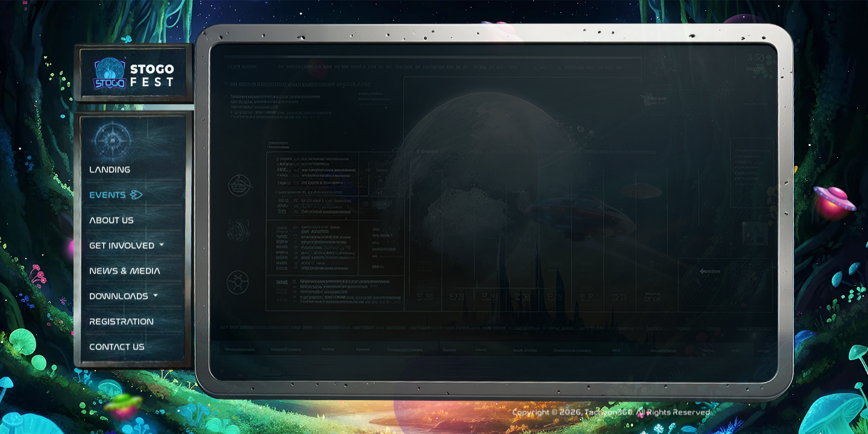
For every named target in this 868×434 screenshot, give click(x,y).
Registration (121, 335)
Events (108, 209)
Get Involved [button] (123, 259)
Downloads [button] (120, 310)
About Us (112, 234)
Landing (110, 184)
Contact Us (117, 361)
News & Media (125, 285)
